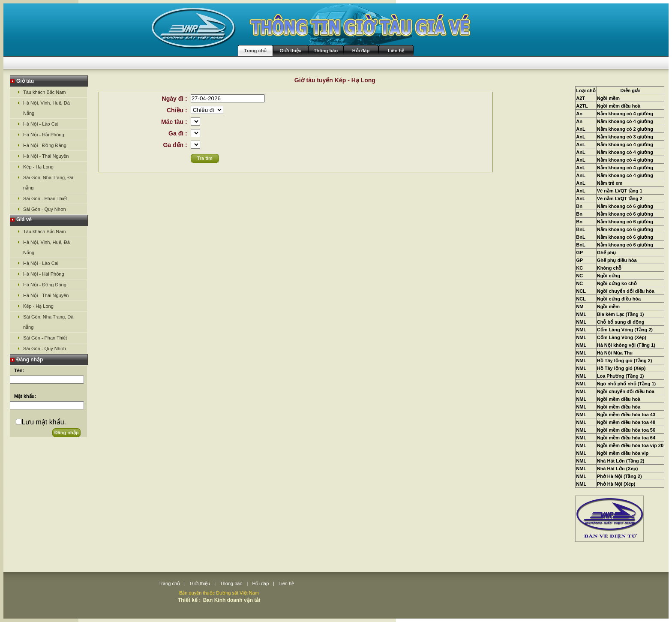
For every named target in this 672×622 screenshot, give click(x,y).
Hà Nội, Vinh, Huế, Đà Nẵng (46, 108)
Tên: (19, 370)
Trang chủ (256, 51)
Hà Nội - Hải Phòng (44, 135)
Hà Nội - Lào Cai (41, 124)
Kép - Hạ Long (38, 167)
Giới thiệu (291, 51)
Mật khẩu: (25, 396)
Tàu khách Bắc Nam (45, 92)
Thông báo (326, 51)
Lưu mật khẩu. (44, 422)
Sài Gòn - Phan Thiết (45, 198)
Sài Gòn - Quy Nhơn (45, 209)
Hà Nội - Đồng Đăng (45, 145)
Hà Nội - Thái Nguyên (46, 156)
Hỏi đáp (361, 51)
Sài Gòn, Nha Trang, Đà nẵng (48, 183)
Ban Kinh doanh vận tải (232, 600)
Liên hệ (396, 51)
